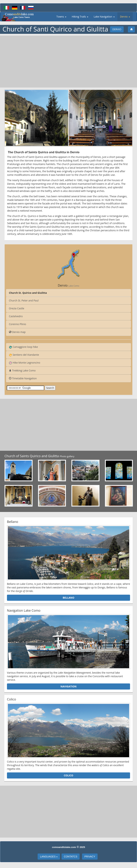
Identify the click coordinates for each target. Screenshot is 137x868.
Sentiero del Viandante (24, 355)
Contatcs (71, 857)
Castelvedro (16, 316)
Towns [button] (61, 17)
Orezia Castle (17, 308)
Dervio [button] (125, 17)
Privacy (90, 857)
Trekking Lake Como (22, 370)
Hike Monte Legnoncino (25, 363)
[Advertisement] (68, 62)
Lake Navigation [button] (104, 17)
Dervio (117, 29)
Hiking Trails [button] (80, 17)
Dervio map (17, 332)
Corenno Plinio (17, 324)
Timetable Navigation (23, 378)
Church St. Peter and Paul (24, 300)
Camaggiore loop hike (23, 347)
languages (49, 857)
